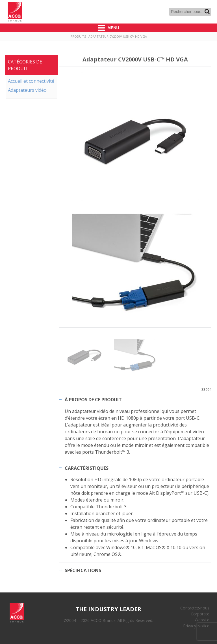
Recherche (207, 12)
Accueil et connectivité (31, 81)
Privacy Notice (196, 626)
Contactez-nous (195, 608)
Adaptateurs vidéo (27, 90)
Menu (108, 28)
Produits (78, 36)
